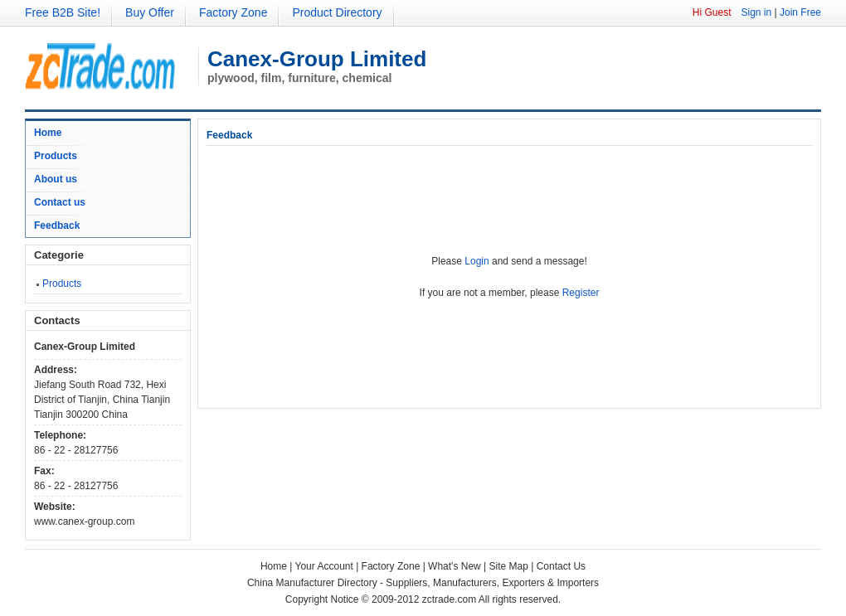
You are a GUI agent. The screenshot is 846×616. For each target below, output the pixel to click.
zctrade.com (449, 599)
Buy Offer (150, 12)
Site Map (509, 566)
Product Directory (337, 12)
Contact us (60, 202)
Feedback (57, 226)
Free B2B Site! (63, 12)
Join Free (800, 12)
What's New (455, 566)
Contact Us (561, 566)
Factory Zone (233, 12)
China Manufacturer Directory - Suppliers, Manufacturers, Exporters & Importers (423, 583)
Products (56, 156)
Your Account (324, 566)
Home (48, 133)
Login (476, 261)
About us (56, 179)
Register (581, 293)
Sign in (756, 12)
